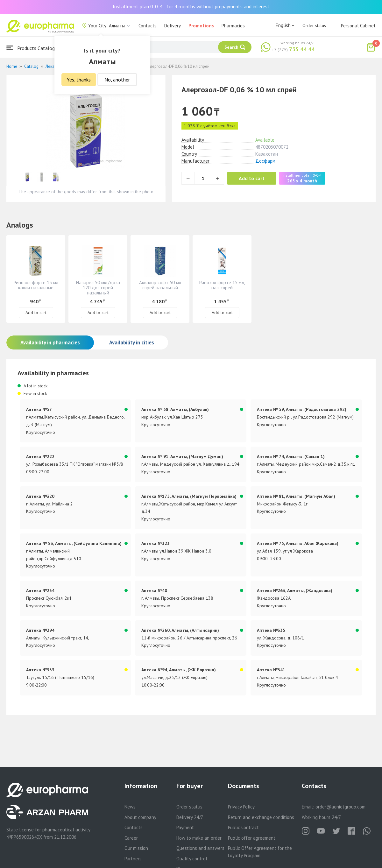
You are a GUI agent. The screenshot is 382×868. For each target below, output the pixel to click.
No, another (117, 80)
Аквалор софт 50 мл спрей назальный (160, 285)
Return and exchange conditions (261, 817)
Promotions (201, 26)
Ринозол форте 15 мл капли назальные (36, 285)
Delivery (173, 26)
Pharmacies (233, 26)
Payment (185, 827)
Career (131, 838)
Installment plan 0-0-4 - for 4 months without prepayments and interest (191, 6)
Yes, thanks (79, 80)
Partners (133, 859)
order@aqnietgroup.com (340, 807)
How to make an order (199, 838)
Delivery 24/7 (190, 817)
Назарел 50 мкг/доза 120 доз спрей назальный (98, 288)
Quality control (192, 859)
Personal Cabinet (358, 26)
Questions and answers (200, 848)
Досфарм (265, 161)
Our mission (136, 848)
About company (140, 817)
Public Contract (243, 827)
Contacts (148, 26)
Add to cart (253, 178)
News (130, 807)
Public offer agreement (252, 838)
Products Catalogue (33, 48)
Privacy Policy (241, 807)
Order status (314, 25)
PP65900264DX (27, 837)
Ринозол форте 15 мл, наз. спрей (222, 285)
